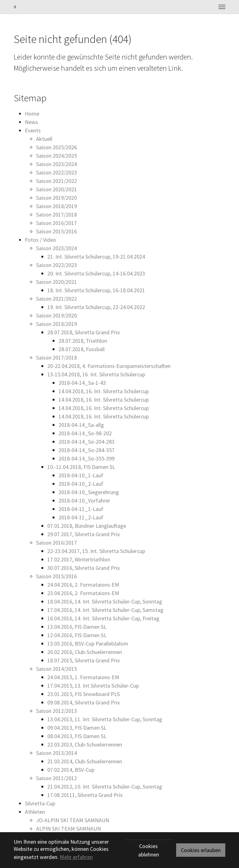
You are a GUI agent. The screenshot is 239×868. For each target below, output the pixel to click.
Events (33, 130)
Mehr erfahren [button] (76, 857)
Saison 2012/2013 (56, 711)
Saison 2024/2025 (56, 156)
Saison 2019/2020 (56, 198)
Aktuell (44, 139)
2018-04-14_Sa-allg (81, 425)
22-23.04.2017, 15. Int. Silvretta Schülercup (96, 551)
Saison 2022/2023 (56, 172)
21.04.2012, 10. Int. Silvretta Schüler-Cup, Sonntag (105, 787)
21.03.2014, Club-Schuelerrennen (85, 761)
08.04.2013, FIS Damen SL (77, 736)
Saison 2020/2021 (56, 189)
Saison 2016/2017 (56, 223)
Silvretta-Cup (40, 803)
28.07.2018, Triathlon (83, 341)
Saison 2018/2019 (56, 206)
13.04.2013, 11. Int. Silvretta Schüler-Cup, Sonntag (105, 719)
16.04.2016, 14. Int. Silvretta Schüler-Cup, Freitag (103, 618)
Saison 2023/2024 (56, 164)
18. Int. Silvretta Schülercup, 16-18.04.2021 (96, 290)
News (31, 122)
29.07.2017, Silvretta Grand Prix (84, 534)
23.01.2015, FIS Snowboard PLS (84, 694)
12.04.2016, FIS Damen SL (77, 635)
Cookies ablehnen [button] (149, 850)
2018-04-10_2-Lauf (81, 484)
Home (32, 114)
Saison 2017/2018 (56, 215)
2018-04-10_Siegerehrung (89, 492)
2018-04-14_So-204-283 (87, 442)
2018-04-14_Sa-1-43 (82, 383)
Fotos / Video (40, 240)
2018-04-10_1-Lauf (81, 475)
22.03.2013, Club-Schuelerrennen (85, 744)
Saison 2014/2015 (56, 669)
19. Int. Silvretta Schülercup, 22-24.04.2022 (96, 307)
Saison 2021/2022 (56, 181)
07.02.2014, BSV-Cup (71, 770)
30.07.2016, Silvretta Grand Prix (84, 568)
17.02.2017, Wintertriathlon (79, 559)
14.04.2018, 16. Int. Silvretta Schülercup (104, 391)
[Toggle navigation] (222, 7)
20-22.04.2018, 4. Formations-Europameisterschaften (109, 366)
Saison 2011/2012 (56, 778)
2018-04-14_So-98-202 (85, 433)
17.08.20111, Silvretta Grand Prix (85, 795)
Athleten (35, 812)
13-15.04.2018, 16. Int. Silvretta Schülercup (96, 374)
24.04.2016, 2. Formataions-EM (83, 585)
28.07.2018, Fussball (82, 349)
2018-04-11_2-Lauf (81, 517)
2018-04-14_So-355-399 (87, 458)
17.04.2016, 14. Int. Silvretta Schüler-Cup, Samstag (105, 610)
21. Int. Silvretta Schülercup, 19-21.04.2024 (96, 257)
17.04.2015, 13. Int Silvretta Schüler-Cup (93, 686)
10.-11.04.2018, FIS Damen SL (81, 467)
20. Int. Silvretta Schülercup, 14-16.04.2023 (96, 273)
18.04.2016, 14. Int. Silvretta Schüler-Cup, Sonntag (105, 601)
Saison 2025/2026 (56, 147)
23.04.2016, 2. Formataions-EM (83, 593)
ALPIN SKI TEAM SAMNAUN (68, 829)
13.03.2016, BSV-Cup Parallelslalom (88, 644)
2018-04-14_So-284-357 (87, 450)
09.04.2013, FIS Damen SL (77, 728)
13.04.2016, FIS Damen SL (77, 627)
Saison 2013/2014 (56, 753)
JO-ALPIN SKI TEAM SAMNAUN (73, 820)
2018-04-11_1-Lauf (81, 509)
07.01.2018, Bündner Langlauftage (87, 526)
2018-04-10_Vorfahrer (84, 501)
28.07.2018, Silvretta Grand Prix (84, 332)
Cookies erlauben (201, 850)
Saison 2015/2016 (56, 231)
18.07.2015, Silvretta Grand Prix (84, 660)
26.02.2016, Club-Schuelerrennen (85, 652)
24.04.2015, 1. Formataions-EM (83, 677)
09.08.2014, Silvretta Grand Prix (84, 702)
